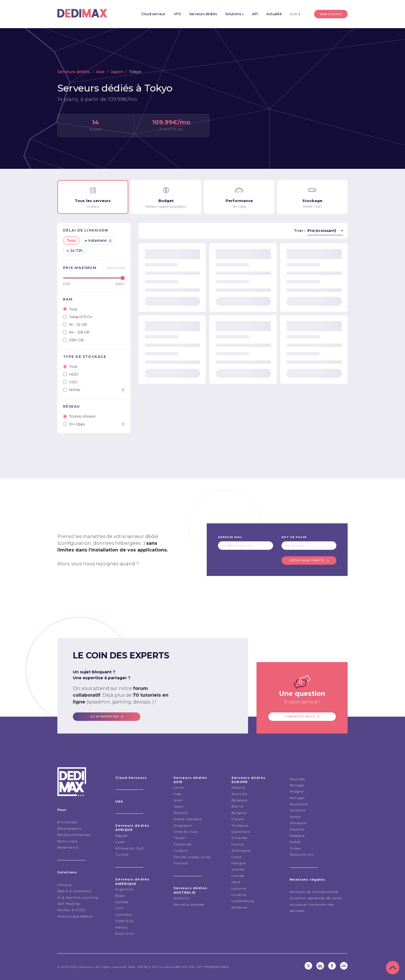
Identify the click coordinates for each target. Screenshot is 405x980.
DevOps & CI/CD (71, 910)
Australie (182, 898)
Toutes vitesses (79, 416)
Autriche (239, 794)
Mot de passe (294, 537)
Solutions (234, 14)
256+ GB (73, 340)
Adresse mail (230, 537)
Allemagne (241, 851)
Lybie (120, 842)
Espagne (297, 836)
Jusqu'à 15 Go (78, 317)
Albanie (238, 788)
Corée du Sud (185, 832)
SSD (70, 382)
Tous (71, 240)
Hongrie (239, 863)
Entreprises (67, 822)
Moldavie (239, 907)
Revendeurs (68, 847)
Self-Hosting (68, 904)
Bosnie (238, 806)
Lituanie (239, 895)
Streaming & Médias (75, 916)
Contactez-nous (300, 717)
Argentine (124, 889)
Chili (120, 908)
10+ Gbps (94, 424)
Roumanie (299, 804)
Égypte (121, 836)
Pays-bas (297, 779)
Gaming (64, 885)
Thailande (183, 844)
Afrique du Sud (129, 848)
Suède (295, 842)
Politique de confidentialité (314, 892)
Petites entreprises (74, 835)
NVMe (94, 390)
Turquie (181, 851)
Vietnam (181, 863)
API (255, 14)
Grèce (237, 857)
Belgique (239, 800)
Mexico (121, 927)
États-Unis (125, 934)
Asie (100, 72)
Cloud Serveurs (131, 778)
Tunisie (122, 855)
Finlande (239, 838)
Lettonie (239, 889)
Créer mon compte (307, 560)
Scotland (298, 810)
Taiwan (180, 838)
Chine (179, 788)
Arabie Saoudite (188, 819)
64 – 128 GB (76, 332)
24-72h (75, 251)
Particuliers (67, 841)
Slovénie (297, 829)
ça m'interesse (105, 717)
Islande (238, 869)
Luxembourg (243, 901)
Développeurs (69, 829)
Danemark (241, 832)
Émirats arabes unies (192, 857)
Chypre (238, 819)
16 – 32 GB (75, 324)
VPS (177, 14)
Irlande (238, 876)
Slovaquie (298, 823)
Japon (117, 72)
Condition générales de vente (316, 898)
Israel (178, 800)
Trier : (300, 231)
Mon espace (331, 14)
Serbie (295, 817)
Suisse (295, 848)
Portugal (297, 798)
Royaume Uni (302, 855)
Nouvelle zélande (189, 905)
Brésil (120, 896)
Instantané (99, 241)
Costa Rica (124, 921)
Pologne (297, 791)
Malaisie (181, 813)
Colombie (123, 915)
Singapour (183, 826)
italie (236, 882)
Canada (122, 902)
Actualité (274, 14)
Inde (177, 794)
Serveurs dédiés (203, 14)
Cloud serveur (153, 14)
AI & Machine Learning (78, 898)
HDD (71, 374)
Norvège (297, 785)
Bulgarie (239, 813)
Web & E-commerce (75, 891)
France (238, 844)
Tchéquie (240, 826)
